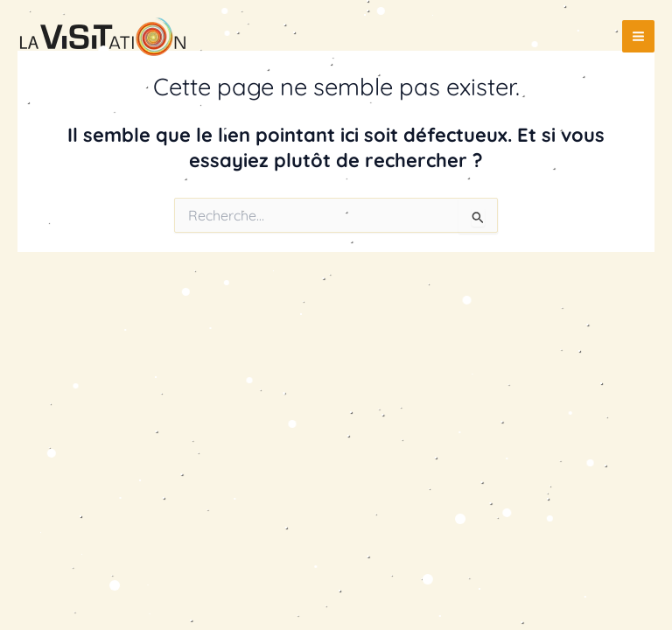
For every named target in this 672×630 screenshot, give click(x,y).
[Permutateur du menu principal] (638, 36)
